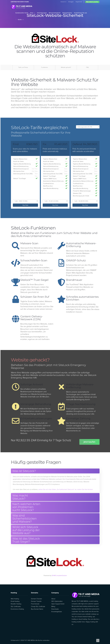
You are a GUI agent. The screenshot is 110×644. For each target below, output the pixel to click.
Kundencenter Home (22, 13)
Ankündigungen (42, 13)
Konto (21, 20)
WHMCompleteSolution (59, 576)
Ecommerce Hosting (17, 609)
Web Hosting (15, 599)
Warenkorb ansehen (92, 2)
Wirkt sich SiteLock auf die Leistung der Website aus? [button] (26, 530)
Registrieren (79, 2)
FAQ (87, 67)
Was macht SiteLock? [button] (20, 497)
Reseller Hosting (16, 604)
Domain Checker (36, 599)
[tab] (55, 471)
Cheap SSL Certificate (38, 607)
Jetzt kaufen (89, 442)
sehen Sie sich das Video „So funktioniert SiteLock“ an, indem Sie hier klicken (66, 489)
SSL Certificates (16, 607)
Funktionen (45, 67)
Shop (33, 13)
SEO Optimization (57, 601)
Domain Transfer (36, 601)
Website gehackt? (66, 67)
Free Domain (35, 604)
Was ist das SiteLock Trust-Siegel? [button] (26, 540)
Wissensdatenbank (55, 13)
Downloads (55, 609)
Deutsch (63, 2)
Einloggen (71, 2)
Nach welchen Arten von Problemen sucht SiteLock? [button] (26, 507)
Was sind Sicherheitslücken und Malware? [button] (25, 519)
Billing (53, 607)
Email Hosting (15, 601)
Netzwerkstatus (67, 13)
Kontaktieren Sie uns (80, 13)
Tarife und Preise (23, 67)
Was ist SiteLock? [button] (24, 471)
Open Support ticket (58, 604)
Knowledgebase (57, 612)
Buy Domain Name (37, 609)
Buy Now (25, 205)
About (53, 599)
